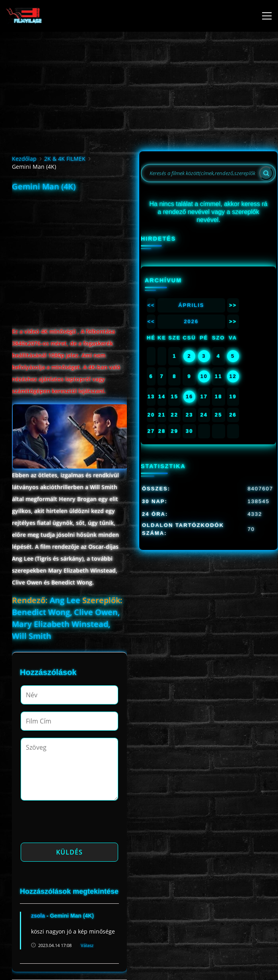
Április (191, 305)
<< (151, 305)
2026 (191, 321)
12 (233, 376)
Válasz (87, 945)
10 (204, 376)
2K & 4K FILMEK (65, 159)
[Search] (266, 173)
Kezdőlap (24, 159)
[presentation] (81, 824)
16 (189, 396)
